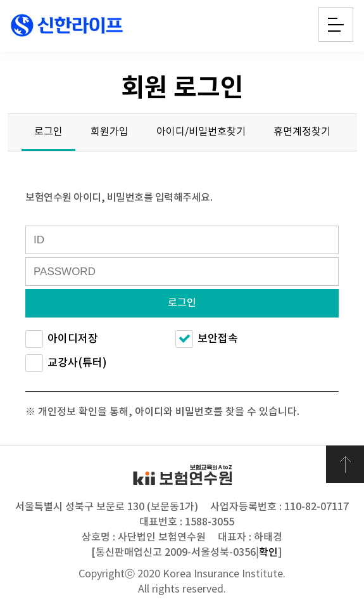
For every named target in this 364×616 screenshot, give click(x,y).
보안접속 (207, 339)
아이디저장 (62, 339)
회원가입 (110, 132)
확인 (268, 553)
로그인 (48, 132)
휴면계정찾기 (302, 132)
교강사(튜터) (66, 363)
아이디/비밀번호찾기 (201, 132)
